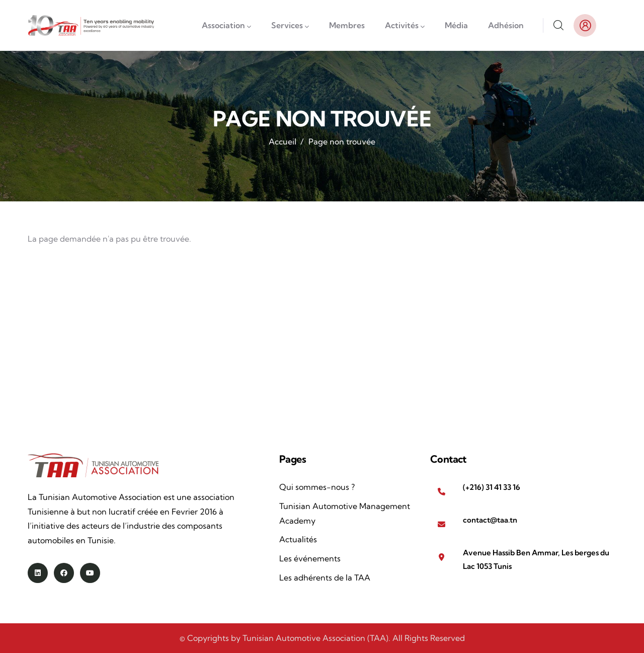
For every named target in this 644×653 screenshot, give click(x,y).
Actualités (298, 539)
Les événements (310, 558)
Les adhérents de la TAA (325, 577)
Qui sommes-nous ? (317, 487)
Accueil (283, 141)
